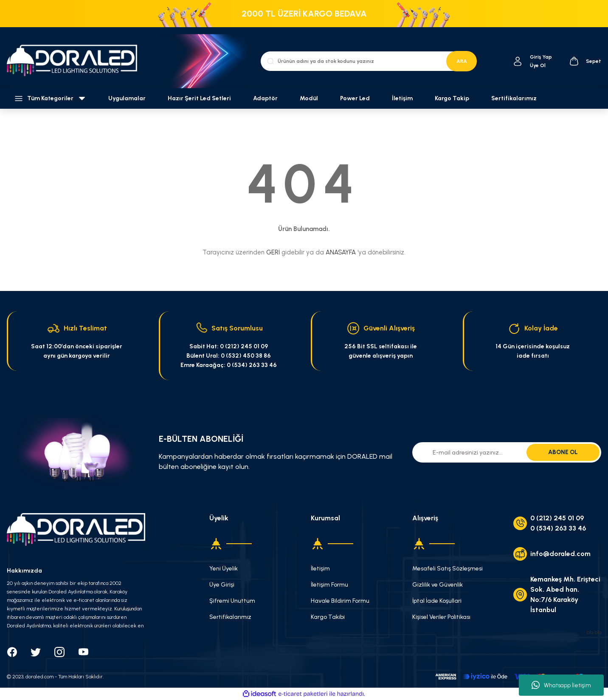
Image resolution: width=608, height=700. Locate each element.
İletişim (402, 98)
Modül (309, 98)
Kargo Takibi (328, 617)
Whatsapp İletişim (561, 685)
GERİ (273, 252)
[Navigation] (51, 99)
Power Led (355, 98)
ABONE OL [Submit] (563, 452)
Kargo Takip (452, 98)
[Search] (369, 61)
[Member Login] (518, 61)
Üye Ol (538, 65)
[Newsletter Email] (507, 452)
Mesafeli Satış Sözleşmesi (448, 569)
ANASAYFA (341, 252)
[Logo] (76, 61)
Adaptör (265, 98)
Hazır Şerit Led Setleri (199, 98)
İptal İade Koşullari (437, 601)
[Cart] (585, 61)
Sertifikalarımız (514, 98)
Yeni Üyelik (224, 569)
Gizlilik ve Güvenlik (438, 585)
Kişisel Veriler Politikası (441, 617)
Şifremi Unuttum (232, 601)
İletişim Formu (329, 585)
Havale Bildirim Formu (340, 601)
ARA (462, 61)
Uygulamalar (127, 98)
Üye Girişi (222, 585)
